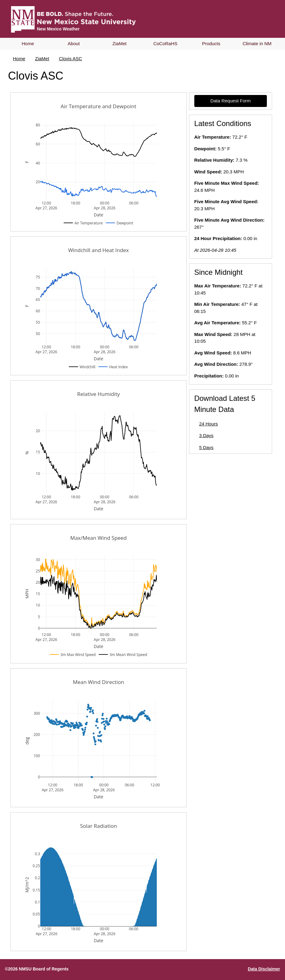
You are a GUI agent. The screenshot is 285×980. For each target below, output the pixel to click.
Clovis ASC (71, 59)
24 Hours (209, 424)
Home (28, 43)
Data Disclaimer (264, 969)
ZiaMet (120, 43)
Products (211, 43)
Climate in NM (257, 43)
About (74, 43)
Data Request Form (230, 101)
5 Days (206, 447)
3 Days (206, 435)
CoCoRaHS (165, 43)
